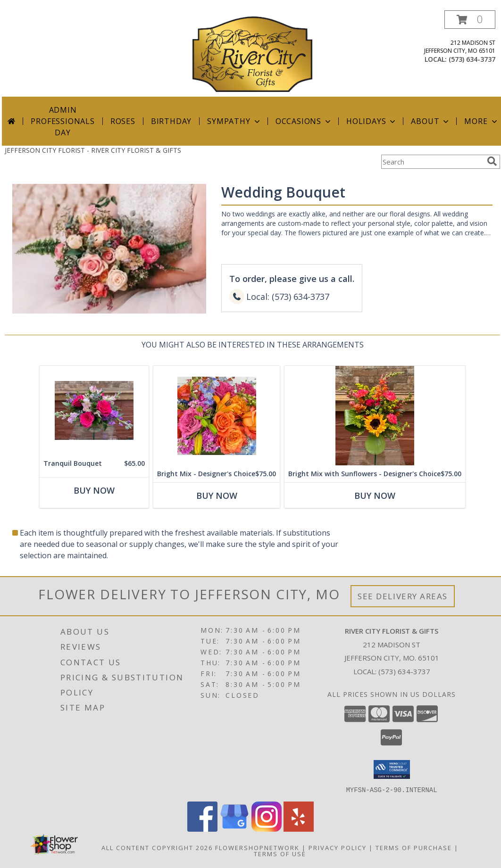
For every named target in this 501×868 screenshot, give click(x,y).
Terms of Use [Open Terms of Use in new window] (280, 853)
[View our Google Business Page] (234, 829)
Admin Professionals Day (63, 121)
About (431, 121)
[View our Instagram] (267, 829)
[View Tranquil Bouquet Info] (94, 410)
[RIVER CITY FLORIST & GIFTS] (252, 54)
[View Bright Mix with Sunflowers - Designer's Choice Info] (375, 416)
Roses (123, 121)
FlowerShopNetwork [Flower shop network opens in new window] (257, 847)
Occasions (304, 121)
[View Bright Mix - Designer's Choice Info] (217, 416)
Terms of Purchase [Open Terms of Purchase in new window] (414, 847)
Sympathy (234, 121)
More (481, 121)
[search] (492, 161)
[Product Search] (432, 162)
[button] (470, 20)
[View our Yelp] (299, 829)
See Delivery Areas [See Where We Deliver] (403, 596)
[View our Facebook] (202, 829)
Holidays (372, 121)
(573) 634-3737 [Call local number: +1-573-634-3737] (472, 59)
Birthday (171, 121)
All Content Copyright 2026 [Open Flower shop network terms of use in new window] (157, 847)
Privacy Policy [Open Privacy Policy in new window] (338, 847)
